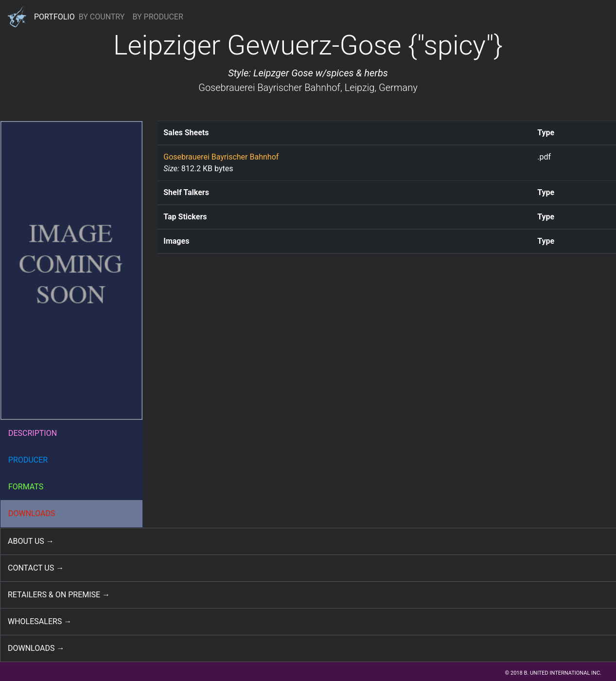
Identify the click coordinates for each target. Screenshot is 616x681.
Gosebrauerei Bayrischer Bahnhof (269, 88)
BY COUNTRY (102, 17)
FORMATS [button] (26, 487)
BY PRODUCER (158, 17)
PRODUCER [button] (28, 460)
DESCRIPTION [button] (33, 433)
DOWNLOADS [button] (32, 513)
